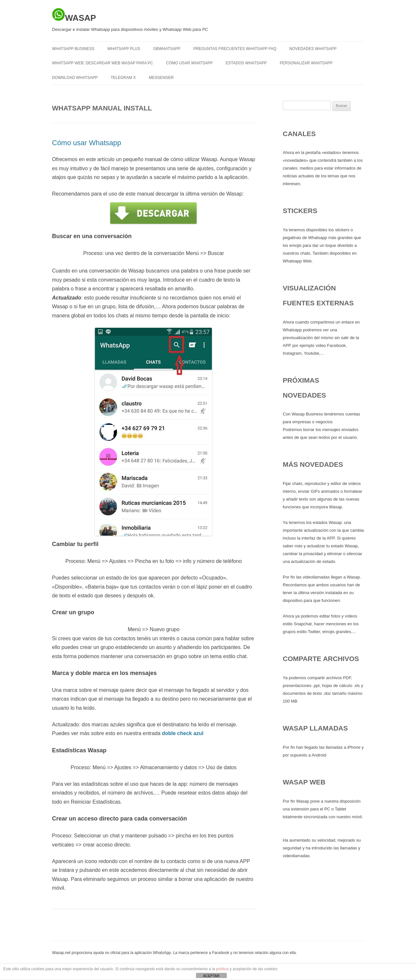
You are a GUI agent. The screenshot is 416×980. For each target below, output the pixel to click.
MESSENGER (161, 78)
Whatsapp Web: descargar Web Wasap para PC (103, 63)
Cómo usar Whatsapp (189, 63)
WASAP (74, 15)
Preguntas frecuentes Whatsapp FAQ (235, 49)
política (222, 969)
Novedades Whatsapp (313, 49)
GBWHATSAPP (167, 49)
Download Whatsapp (75, 78)
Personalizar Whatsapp (306, 63)
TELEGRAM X (123, 78)
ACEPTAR (211, 976)
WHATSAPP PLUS (124, 49)
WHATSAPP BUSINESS (73, 49)
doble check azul (183, 733)
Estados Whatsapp (246, 63)
